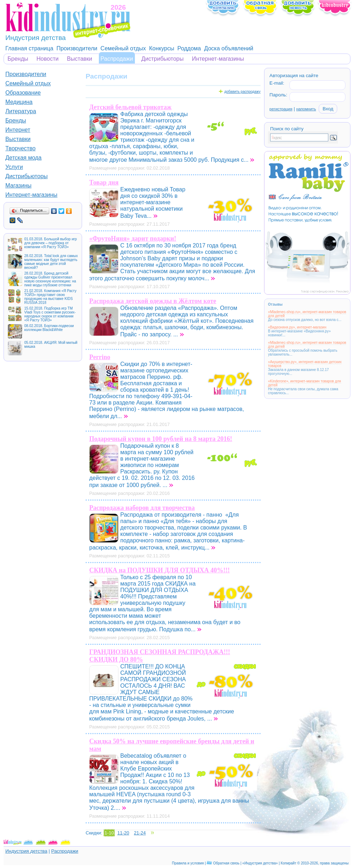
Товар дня (104, 182)
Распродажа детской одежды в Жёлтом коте (153, 301)
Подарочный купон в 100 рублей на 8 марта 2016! (161, 439)
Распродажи (117, 59)
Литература (21, 111)
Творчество (21, 148)
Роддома (189, 48)
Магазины (18, 185)
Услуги (14, 167)
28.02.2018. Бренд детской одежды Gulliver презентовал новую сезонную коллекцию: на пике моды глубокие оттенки (50, 279)
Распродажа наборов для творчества (142, 508)
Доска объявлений (229, 48)
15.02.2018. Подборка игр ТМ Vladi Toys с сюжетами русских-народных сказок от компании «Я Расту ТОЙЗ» (50, 314)
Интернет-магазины (218, 59)
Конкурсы (162, 48)
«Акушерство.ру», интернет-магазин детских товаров (305, 364)
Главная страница (29, 48)
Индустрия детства (26, 851)
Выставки (80, 59)
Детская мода (24, 158)
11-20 (123, 833)
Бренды (18, 59)
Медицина (19, 102)
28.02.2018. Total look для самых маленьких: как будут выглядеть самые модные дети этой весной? (51, 262)
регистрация (281, 109)
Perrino (100, 357)
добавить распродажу (242, 92)
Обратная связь (226, 863)
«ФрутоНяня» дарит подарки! (133, 239)
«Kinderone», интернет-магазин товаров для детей (305, 383)
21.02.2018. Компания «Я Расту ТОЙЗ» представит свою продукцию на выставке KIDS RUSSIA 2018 (50, 297)
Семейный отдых (123, 48)
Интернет (18, 130)
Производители (77, 48)
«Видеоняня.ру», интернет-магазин (297, 327)
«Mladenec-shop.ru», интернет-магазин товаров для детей (307, 314)
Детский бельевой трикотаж (130, 107)
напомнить (306, 109)
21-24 (140, 833)
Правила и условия (188, 863)
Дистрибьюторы (163, 59)
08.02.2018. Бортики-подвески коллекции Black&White (49, 328)
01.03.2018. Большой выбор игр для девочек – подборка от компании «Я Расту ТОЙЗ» (50, 243)
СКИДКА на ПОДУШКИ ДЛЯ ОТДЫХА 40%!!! (160, 570)
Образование (23, 93)
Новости (47, 59)
